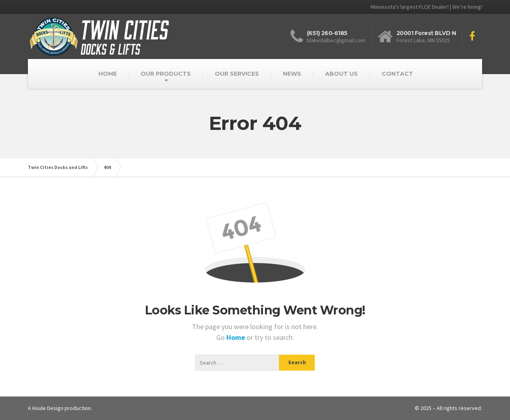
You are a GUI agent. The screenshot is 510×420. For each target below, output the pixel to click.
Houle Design (48, 408)
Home (236, 337)
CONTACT (397, 74)
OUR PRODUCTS (166, 74)
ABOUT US (341, 74)
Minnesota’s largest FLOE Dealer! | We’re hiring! (426, 7)
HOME (108, 74)
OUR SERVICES (237, 74)
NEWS (292, 74)
